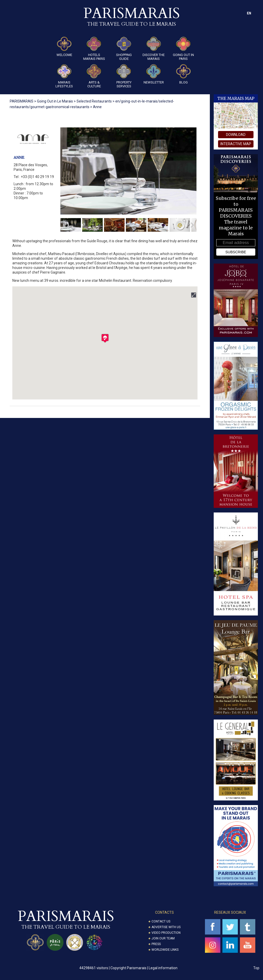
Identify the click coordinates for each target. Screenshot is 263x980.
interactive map (236, 144)
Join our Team (163, 938)
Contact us (161, 921)
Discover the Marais (154, 49)
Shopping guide (124, 49)
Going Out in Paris (183, 49)
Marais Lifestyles (64, 76)
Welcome (64, 47)
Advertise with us (166, 927)
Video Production (166, 933)
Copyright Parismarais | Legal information (144, 968)
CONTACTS (165, 912)
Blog (183, 74)
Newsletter (154, 74)
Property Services (124, 76)
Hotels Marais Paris (94, 49)
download (236, 135)
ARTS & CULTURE (94, 76)
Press (156, 944)
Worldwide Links (165, 950)
